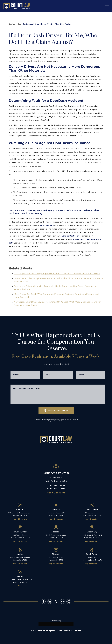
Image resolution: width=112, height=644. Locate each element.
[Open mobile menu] (107, 6)
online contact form (70, 236)
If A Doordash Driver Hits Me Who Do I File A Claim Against (47, 24)
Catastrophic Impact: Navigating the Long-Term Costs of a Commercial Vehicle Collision (57, 281)
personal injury (47, 225)
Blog (19, 24)
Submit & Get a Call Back (56, 410)
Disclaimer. (68, 631)
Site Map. (77, 631)
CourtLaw (12, 24)
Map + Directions (56, 493)
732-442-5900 (57, 485)
